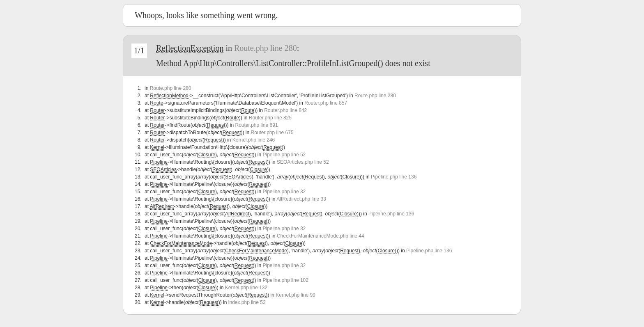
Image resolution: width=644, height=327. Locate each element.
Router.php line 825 (270, 118)
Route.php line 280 (266, 48)
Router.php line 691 (256, 125)
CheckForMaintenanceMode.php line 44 (321, 236)
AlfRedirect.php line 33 (301, 199)
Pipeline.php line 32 (284, 192)
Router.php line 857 (326, 103)
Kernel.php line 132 (246, 288)
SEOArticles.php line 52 (303, 162)
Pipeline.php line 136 (394, 177)
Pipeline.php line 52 (284, 155)
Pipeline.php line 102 (286, 280)
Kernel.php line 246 (254, 140)
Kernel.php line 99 (296, 295)
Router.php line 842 (285, 110)
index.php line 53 (247, 302)
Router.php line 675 (272, 133)
